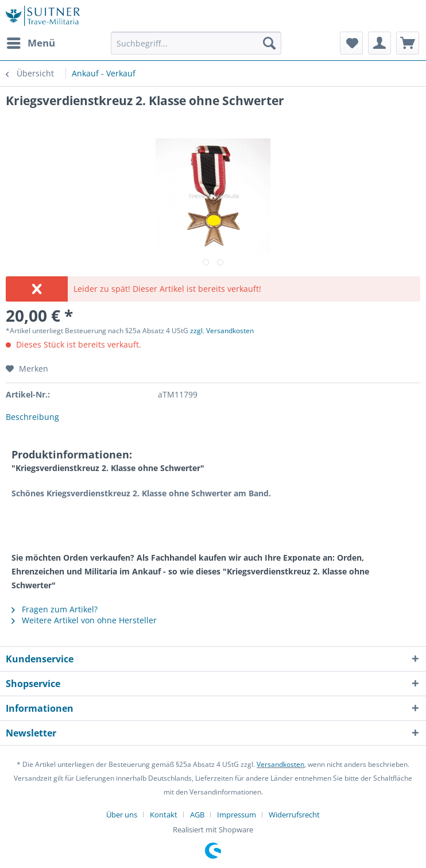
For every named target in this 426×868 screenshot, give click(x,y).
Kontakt (164, 815)
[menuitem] (30, 43)
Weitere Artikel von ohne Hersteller (84, 620)
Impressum (237, 815)
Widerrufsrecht (294, 815)
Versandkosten (280, 764)
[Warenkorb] (408, 43)
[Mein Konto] (379, 43)
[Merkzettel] (351, 43)
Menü (31, 42)
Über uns (122, 815)
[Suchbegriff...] (196, 43)
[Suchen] (269, 43)
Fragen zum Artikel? (55, 609)
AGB (197, 815)
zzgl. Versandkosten (222, 331)
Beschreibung (32, 417)
